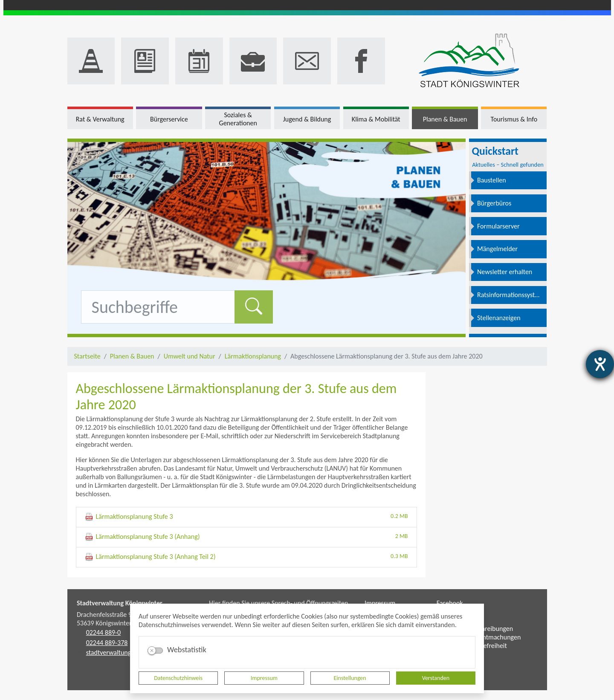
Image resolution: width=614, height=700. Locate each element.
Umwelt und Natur (190, 356)
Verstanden (436, 678)
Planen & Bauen (132, 356)
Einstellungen (350, 678)
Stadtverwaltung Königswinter (120, 603)
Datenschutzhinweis (178, 678)
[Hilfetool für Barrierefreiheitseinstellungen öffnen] (600, 364)
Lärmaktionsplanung (253, 356)
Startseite (87, 356)
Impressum (264, 678)
